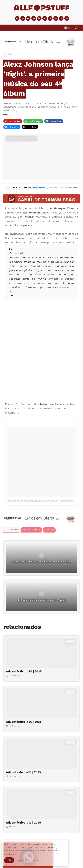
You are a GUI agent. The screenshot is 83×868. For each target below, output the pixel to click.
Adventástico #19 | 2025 (23, 772)
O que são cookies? (27, 860)
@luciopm (40, 188)
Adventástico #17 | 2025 (23, 823)
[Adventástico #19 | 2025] (41, 754)
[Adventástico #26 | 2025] (41, 703)
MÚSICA (50, 530)
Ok (9, 860)
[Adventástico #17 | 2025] (41, 804)
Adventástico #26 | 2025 (24, 722)
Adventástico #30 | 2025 (24, 671)
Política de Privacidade (41, 847)
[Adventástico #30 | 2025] (41, 653)
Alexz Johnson (32, 530)
